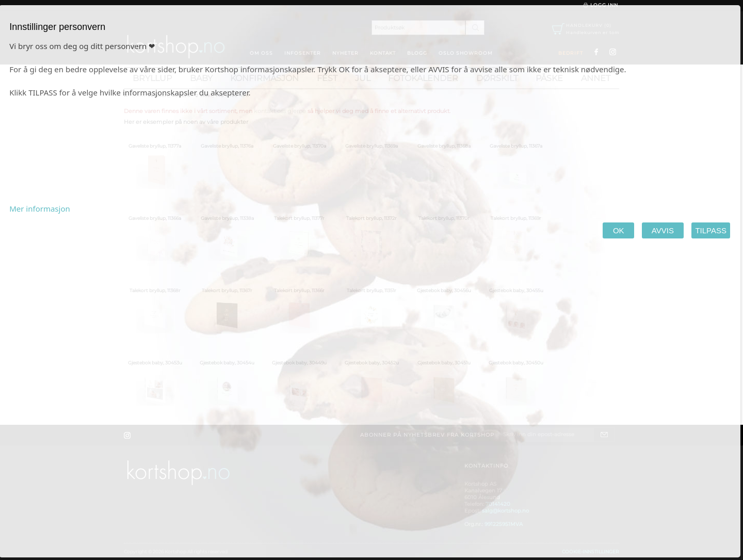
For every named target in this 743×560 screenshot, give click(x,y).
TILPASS (711, 230)
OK (618, 230)
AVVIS (663, 230)
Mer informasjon (40, 209)
